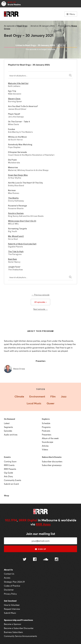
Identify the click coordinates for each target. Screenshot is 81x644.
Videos (45, 449)
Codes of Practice (12, 586)
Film (53, 396)
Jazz (64, 396)
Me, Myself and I (16, 236)
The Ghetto (13, 198)
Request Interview (12, 609)
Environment (37, 396)
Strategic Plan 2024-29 (14, 582)
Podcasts (46, 431)
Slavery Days (14, 99)
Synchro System (16, 213)
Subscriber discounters (52, 461)
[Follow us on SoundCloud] (46, 560)
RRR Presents (10, 469)
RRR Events (9, 465)
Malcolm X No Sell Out (18, 83)
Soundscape (48, 442)
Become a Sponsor (13, 624)
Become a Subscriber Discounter (19, 628)
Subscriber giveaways (52, 465)
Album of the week (50, 438)
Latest (7, 423)
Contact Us (9, 574)
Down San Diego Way (18, 175)
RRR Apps (43, 524)
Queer (50, 403)
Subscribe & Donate (52, 457)
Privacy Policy (10, 594)
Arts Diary (8, 476)
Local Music (34, 403)
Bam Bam (12, 259)
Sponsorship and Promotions (18, 620)
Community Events (13, 480)
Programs (46, 427)
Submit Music (10, 613)
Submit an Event (11, 484)
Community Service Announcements (20, 636)
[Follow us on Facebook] (35, 560)
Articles (45, 446)
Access (7, 578)
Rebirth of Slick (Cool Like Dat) (22, 244)
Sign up (40, 549)
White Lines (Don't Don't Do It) (22, 221)
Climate (19, 396)
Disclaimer (9, 590)
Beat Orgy (22, 26)
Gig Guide (8, 473)
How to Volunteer (12, 605)
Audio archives (11, 435)
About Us (8, 570)
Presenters (47, 435)
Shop (6, 496)
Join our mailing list (41, 534)
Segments (8, 427)
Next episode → (40, 309)
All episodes (40, 302)
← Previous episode (40, 295)
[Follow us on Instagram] (57, 560)
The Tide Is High (16, 252)
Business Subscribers (13, 632)
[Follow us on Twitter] (25, 560)
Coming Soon (10, 461)
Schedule (46, 423)
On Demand (9, 419)
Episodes (8, 431)
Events (7, 457)
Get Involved (10, 601)
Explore (46, 419)
